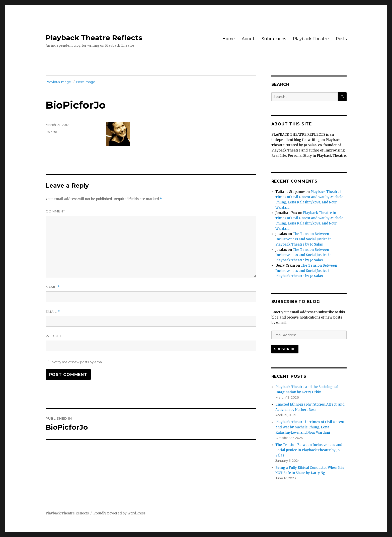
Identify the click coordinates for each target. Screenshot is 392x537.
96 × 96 (51, 132)
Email (53, 312)
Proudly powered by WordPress (119, 513)
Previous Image (58, 82)
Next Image (86, 82)
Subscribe (285, 349)
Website (54, 336)
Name (53, 287)
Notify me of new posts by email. (78, 362)
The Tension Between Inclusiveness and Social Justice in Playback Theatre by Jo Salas (303, 239)
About (248, 39)
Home (229, 39)
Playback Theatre (311, 39)
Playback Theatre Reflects (94, 38)
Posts (341, 39)
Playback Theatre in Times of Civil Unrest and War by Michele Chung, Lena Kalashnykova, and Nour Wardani (310, 427)
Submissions (274, 39)
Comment (55, 211)
